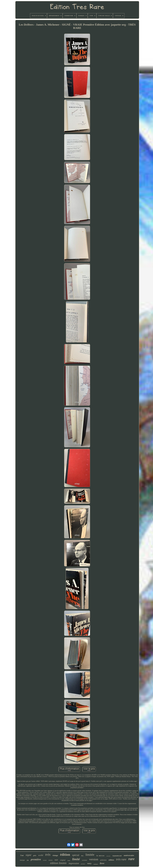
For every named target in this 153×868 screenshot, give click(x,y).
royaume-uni (117, 856)
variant (45, 860)
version (94, 859)
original (63, 860)
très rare (121, 859)
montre (51, 860)
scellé (41, 855)
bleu (82, 856)
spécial (76, 855)
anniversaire (129, 855)
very (89, 863)
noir (56, 860)
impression (74, 863)
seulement (96, 864)
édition (65, 855)
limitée (90, 855)
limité (76, 859)
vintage (55, 855)
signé (28, 855)
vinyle (69, 860)
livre (102, 863)
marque (22, 860)
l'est (22, 855)
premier (83, 864)
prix (35, 855)
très (48, 855)
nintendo (108, 856)
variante (84, 860)
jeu (28, 860)
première (36, 859)
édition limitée (58, 863)
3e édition (100, 856)
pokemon (103, 860)
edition (111, 860)
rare (131, 859)
